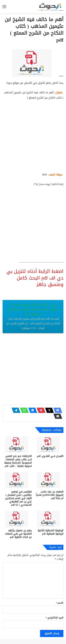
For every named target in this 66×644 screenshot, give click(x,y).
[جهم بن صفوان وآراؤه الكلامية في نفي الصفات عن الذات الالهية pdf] (17, 519)
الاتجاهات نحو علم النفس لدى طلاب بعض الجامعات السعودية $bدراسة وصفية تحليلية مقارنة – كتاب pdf (18, 461)
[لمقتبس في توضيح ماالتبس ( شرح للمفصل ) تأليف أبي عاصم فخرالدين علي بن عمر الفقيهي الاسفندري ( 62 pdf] (17, 480)
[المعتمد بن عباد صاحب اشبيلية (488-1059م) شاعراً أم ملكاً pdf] (49, 480)
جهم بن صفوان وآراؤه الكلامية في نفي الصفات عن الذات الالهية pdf (18, 534)
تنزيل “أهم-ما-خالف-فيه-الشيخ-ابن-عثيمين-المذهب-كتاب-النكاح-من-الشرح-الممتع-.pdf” (33, 316)
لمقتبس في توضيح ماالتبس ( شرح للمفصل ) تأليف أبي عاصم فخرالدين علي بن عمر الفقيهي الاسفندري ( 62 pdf (18, 498)
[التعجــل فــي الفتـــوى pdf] (49, 445)
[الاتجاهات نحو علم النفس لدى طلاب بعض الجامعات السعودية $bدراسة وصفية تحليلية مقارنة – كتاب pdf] (17, 445)
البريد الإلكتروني (55, 618)
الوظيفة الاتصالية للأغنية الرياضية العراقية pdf (51, 532)
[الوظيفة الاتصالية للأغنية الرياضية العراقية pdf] (49, 519)
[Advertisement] (33, 138)
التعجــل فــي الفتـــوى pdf (50, 456)
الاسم (60, 603)
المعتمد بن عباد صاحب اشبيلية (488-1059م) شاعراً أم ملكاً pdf (50, 495)
